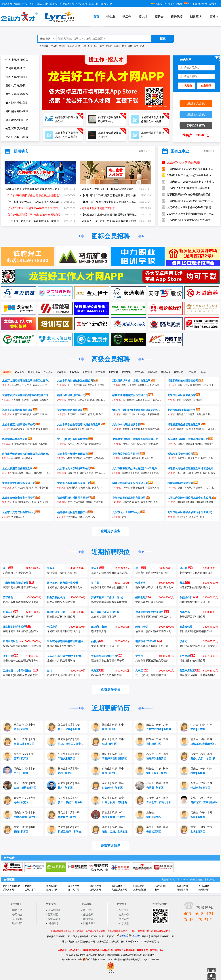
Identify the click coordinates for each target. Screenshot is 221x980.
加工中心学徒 (42, 488)
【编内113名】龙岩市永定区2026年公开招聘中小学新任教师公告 (188, 220)
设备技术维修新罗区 (159, 729)
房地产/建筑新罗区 (25, 817)
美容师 (35, 400)
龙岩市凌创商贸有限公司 (126, 454)
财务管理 (203, 458)
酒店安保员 (186, 627)
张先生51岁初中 (157, 768)
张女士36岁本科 (201, 754)
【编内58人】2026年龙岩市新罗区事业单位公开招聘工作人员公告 (188, 182)
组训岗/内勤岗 (99, 627)
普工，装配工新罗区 (70, 802)
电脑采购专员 (18, 429)
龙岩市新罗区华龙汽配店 (17, 573)
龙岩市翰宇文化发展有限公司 (196, 573)
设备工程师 (214, 458)
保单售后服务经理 (130, 473)
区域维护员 (72, 488)
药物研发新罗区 (68, 817)
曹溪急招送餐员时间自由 (152, 612)
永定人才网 (94, 4)
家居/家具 (126, 372)
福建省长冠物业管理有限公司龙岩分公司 (190, 468)
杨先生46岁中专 (201, 739)
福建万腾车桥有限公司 (180, 483)
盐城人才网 (52, 890)
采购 (133, 444)
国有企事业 (89, 923)
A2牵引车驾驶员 (74, 458)
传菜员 (91, 414)
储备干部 (98, 502)
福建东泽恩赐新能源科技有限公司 (22, 646)
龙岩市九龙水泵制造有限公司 (74, 468)
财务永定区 (21, 802)
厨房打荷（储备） (105, 414)
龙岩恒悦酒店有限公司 (70, 410)
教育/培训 (87, 372)
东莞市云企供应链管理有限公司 (21, 587)
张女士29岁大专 (25, 739)
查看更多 (143, 151)
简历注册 (88, 910)
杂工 (47, 414)
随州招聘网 (204, 890)
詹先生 (150, 812)
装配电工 (100, 400)
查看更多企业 (110, 531)
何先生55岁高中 (113, 768)
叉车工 (71, 444)
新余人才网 (182, 886)
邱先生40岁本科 (25, 812)
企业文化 (17, 919)
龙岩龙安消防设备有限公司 (17, 468)
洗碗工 (98, 568)
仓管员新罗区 (155, 788)
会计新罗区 (154, 832)
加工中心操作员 (20, 488)
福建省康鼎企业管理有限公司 (184, 424)
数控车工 (99, 473)
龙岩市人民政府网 (12, 886)
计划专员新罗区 (200, 788)
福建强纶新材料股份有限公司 (74, 498)
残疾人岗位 (26, 385)
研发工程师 (183, 385)
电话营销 (52, 627)
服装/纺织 (152, 372)
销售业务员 (73, 473)
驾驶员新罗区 (66, 758)
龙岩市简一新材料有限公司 (73, 454)
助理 (84, 46)
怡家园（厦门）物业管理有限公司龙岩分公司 (138, 410)
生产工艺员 (83, 400)
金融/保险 (74, 372)
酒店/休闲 (178, 372)
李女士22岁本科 (113, 827)
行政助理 (155, 385)
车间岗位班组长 (19, 444)
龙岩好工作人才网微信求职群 (181, 162)
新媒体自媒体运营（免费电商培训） (194, 414)
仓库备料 (209, 444)
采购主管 (153, 444)
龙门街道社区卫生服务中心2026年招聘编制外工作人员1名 (188, 207)
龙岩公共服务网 (119, 890)
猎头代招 (177, 17)
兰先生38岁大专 (69, 827)
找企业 (111, 17)
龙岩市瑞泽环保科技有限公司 (64, 631)
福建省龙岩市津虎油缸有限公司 (109, 587)
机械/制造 (20, 372)
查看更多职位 (110, 689)
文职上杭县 (198, 729)
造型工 (16, 414)
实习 (136, 46)
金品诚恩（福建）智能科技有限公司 (188, 439)
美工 (102, 46)
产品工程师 (79, 502)
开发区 (62, 46)
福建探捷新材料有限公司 (61, 617)
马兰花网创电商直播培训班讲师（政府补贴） (73, 641)
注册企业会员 (196, 114)
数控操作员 (189, 597)
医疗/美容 (100, 372)
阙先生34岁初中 (113, 725)
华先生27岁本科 (113, 754)
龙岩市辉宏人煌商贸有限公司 (19, 424)
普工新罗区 (21, 758)
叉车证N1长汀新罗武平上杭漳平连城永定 (73, 656)
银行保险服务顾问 (186, 502)
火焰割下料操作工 (195, 444)
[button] (150, 106)
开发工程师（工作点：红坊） (110, 597)
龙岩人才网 (6, 4)
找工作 (127, 17)
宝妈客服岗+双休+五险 (107, 656)
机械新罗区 (198, 773)
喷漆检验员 (26, 414)
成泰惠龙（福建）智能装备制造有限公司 (135, 439)
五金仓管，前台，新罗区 (161, 802)
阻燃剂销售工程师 (199, 385)
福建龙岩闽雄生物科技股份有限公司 (23, 631)
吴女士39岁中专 (25, 783)
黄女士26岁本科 (25, 827)
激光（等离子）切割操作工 (191, 488)
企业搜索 (88, 914)
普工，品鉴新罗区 (69, 729)
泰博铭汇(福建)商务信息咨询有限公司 (24, 675)
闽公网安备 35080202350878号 (100, 960)
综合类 (203, 372)
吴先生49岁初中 (69, 798)
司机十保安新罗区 (157, 773)
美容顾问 (44, 400)
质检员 (181, 444)
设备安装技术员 (56, 597)
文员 (90, 46)
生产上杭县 (21, 773)
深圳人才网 (74, 890)
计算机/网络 (34, 372)
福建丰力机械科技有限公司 (17, 410)
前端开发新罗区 (156, 758)
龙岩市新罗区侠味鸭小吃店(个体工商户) (158, 617)
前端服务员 (27, 458)
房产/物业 (139, 372)
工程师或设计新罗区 (115, 758)
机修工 (98, 671)
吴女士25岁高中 (157, 798)
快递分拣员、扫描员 (89, 488)
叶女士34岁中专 (201, 725)
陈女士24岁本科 (69, 812)
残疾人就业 (54, 919)
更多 (213, 17)
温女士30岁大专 (201, 827)
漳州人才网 (95, 886)
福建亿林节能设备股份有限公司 (130, 483)
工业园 (54, 46)
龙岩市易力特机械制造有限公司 (75, 381)
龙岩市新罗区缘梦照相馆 (182, 395)
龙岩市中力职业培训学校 (126, 424)
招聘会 (159, 17)
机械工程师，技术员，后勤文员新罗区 (125, 817)
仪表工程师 (146, 502)
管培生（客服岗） (137, 414)
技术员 (95, 583)
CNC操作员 (81, 444)
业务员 (117, 46)
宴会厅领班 (38, 385)
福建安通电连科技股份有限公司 (130, 395)
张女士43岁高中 (157, 783)
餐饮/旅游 (165, 372)
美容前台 (16, 400)
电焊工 (126, 444)
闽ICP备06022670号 (72, 960)
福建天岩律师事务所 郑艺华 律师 (139, 955)
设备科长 (158, 502)
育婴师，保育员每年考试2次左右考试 (141, 429)
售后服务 (187, 400)
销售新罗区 (21, 729)
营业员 (109, 46)
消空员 (198, 473)
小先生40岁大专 (69, 754)
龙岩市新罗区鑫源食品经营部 (152, 661)
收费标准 (203, 4)
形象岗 (183, 641)
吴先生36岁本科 (201, 812)
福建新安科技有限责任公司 (183, 381)
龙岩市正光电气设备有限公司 (19, 512)
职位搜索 (88, 919)
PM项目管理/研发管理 (133, 488)
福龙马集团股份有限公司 (71, 395)
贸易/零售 (61, 372)
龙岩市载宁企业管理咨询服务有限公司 (79, 424)
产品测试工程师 (153, 488)
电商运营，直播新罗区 (204, 802)
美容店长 (26, 400)
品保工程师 (158, 400)
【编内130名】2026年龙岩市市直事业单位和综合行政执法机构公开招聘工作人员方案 (188, 169)
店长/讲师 (194, 517)
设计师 (186, 568)
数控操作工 (72, 517)
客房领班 (72, 414)
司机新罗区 (109, 729)
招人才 (143, 17)
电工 (179, 473)
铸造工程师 (38, 414)
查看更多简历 (110, 846)
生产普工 (88, 458)
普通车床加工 (190, 671)
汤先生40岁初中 (201, 768)
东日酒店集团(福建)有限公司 (196, 631)
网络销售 (136, 458)
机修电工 (11, 612)
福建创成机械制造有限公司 (73, 512)
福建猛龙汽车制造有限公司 (106, 675)
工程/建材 (113, 372)
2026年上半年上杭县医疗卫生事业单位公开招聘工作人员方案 (188, 175)
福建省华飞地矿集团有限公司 (64, 675)
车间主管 (33, 444)
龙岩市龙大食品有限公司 (126, 512)
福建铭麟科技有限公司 (15, 439)
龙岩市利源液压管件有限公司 (152, 573)
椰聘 (157, 890)
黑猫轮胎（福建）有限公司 (62, 573)
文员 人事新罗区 (24, 744)
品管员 (98, 641)
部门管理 (30, 429)
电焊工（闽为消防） (35, 473)
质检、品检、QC (87, 517)
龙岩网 (28, 886)
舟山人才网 (204, 886)
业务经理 (187, 656)
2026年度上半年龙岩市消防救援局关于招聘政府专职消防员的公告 (188, 214)
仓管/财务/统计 (101, 458)
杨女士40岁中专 (25, 725)
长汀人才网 (68, 4)
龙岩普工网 (182, 890)
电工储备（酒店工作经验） (106, 612)
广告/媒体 (48, 372)
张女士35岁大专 (69, 725)
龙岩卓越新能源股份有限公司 (129, 498)
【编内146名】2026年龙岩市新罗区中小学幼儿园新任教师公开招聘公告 (188, 201)
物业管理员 (188, 473)
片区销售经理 (87, 473)
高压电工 (193, 458)
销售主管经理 (13, 641)
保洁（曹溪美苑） (21, 502)
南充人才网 (117, 886)
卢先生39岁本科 (69, 783)
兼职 (130, 46)
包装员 (51, 568)
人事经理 (82, 414)
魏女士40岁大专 (25, 798)
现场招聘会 (54, 910)
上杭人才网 (43, 4)
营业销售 (132, 385)
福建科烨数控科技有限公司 (195, 602)
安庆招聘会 (161, 886)
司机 (142, 46)
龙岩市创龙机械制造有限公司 (19, 483)
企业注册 (124, 910)
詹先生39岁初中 (25, 754)
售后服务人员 (18, 517)
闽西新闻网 (52, 886)
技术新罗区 (65, 788)
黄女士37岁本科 (113, 812)
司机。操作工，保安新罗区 (74, 744)
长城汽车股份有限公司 (180, 454)
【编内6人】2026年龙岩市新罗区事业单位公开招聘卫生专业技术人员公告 (188, 188)
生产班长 (182, 458)
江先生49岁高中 (69, 739)
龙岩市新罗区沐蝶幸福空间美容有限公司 (25, 395)
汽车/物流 (191, 372)
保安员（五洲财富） (47, 502)
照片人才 (124, 919)
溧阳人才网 (8, 890)
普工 (70, 385)
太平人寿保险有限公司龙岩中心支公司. (190, 498)
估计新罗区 (109, 744)
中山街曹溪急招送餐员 (18, 583)
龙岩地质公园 (140, 890)
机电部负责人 (45, 444)
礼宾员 (16, 385)
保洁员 (206, 473)
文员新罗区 (198, 832)
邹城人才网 (139, 886)
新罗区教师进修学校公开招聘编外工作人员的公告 (188, 194)
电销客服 (16, 458)
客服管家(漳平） (156, 414)
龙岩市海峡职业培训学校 (182, 410)
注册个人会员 (196, 103)
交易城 (71, 46)
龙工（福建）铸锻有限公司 (73, 439)
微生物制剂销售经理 (17, 627)
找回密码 (53, 923)
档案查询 (196, 17)
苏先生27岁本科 (157, 754)
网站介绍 (17, 910)
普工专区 (53, 914)
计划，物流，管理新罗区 (117, 802)
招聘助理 (197, 400)
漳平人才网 (56, 4)
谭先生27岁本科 (25, 768)
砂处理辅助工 (95, 444)
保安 (125, 414)
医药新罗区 (21, 832)
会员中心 (124, 914)
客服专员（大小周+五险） (20, 671)
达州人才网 (30, 890)
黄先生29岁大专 (201, 798)
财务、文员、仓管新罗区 (205, 758)
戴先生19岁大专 (157, 725)
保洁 (34, 502)
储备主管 (90, 429)
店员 (202, 517)
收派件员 (104, 488)
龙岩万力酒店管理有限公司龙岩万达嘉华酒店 (28, 381)
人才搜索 (124, 923)
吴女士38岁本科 (157, 827)
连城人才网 (107, 4)
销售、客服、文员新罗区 (117, 832)
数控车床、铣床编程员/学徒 (63, 583)
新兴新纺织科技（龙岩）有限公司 (132, 381)
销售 (124, 46)
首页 (96, 17)
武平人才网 (81, 4)
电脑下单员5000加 (45, 429)
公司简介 (17, 914)
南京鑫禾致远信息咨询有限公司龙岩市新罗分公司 (30, 454)
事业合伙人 (182, 517)
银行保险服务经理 (205, 502)
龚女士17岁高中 (113, 739)
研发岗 (89, 502)
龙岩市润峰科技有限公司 (105, 646)
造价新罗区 (198, 817)
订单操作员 (148, 458)
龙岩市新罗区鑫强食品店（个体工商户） (190, 512)
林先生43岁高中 (69, 768)
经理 (78, 46)
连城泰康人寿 (99, 631)
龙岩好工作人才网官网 (25, 4)
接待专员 (72, 400)
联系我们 (213, 4)
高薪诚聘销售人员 (75, 429)
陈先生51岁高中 (157, 739)
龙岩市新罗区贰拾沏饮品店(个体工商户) (135, 468)
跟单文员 (185, 612)
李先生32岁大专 (201, 783)
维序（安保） (143, 627)
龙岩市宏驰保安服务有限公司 (19, 498)
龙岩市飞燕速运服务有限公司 (74, 483)
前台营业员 (182, 429)
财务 (124, 385)
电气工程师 (142, 444)
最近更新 (7, 372)
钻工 (208, 488)
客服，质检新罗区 (25, 788)
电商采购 (126, 458)
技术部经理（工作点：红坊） (137, 400)
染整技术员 (143, 385)
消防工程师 (18, 473)
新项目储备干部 (56, 612)
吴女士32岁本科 (113, 783)
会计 (96, 46)
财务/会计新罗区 (112, 788)
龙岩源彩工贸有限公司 (192, 617)
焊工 (92, 400)
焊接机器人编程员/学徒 (85, 385)
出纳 (49, 671)
